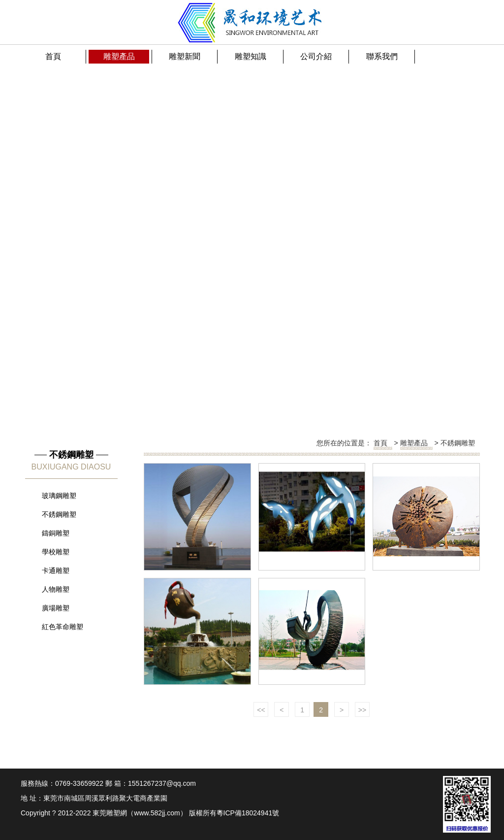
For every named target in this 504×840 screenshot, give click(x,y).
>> (362, 710)
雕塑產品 (414, 443)
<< (261, 710)
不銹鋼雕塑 (458, 443)
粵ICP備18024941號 (248, 813)
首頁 (380, 443)
